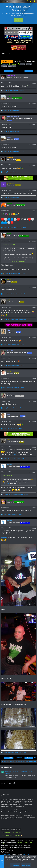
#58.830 (34, 191)
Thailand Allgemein (10, 777)
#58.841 (34, 472)
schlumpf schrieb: (8, 245)
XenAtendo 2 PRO (6, 855)
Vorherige (9, 71)
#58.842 (34, 508)
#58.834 (34, 308)
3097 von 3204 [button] (19, 71)
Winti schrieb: (6, 476)
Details (4, 849)
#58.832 (34, 241)
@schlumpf (14, 455)
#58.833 (34, 287)
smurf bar (4, 66)
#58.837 (34, 379)
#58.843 (34, 528)
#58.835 (34, 338)
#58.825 (34, 83)
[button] (3, 1)
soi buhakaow (12, 66)
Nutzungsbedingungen (8, 833)
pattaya (23, 64)
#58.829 (34, 165)
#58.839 (34, 422)
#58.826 (34, 104)
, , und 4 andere (13, 90)
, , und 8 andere (13, 151)
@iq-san (4, 537)
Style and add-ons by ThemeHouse (12, 851)
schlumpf (29, 64)
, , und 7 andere (13, 131)
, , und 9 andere (15, 274)
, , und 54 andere (15, 752)
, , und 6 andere (13, 110)
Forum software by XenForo (17, 840)
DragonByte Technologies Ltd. (25, 847)
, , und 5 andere (13, 197)
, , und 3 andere (13, 408)
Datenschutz (19, 833)
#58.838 (34, 401)
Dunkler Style (5, 830)
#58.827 (34, 125)
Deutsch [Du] (16, 830)
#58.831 (34, 211)
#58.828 (34, 145)
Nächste (29, 71)
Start (16, 835)
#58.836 (34, 358)
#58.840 (34, 447)
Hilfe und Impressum (7, 835)
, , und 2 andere (13, 515)
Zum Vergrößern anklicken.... (18, 261)
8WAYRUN (26, 855)
